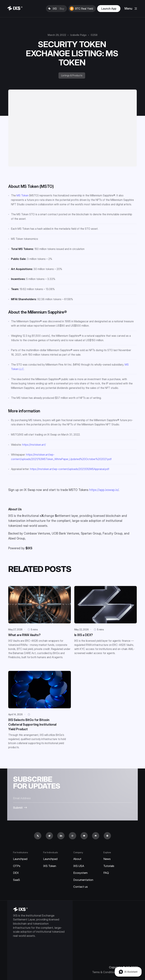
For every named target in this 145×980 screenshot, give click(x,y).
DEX (16, 873)
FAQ (106, 873)
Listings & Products (72, 75)
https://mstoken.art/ (34, 445)
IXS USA (79, 866)
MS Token (23, 195)
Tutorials (109, 866)
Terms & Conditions (105, 972)
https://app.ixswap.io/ (104, 490)
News (107, 859)
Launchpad (20, 859)
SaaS (17, 880)
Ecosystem (80, 873)
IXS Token (50, 866)
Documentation (83, 880)
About (77, 859)
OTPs (17, 866)
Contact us (80, 887)
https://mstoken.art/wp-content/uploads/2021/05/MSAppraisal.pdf (70, 469)
